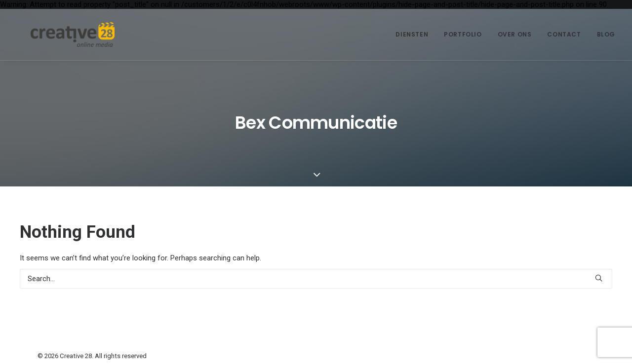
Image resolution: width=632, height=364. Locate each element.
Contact (564, 34)
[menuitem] (415, 35)
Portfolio (463, 34)
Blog (606, 34)
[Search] (316, 279)
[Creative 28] (59, 35)
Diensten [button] (412, 34)
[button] (599, 278)
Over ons (515, 34)
